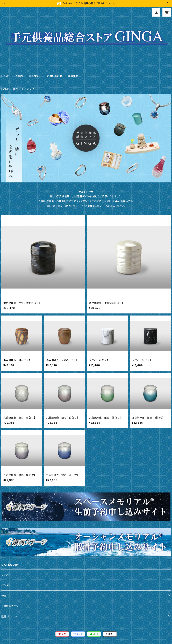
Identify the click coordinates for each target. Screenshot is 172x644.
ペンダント (7, 585)
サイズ (25, 89)
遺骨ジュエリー (96, 206)
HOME (5, 76)
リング (5, 575)
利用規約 (73, 76)
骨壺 (15, 89)
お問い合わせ (55, 76)
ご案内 (19, 76)
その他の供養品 (10, 606)
